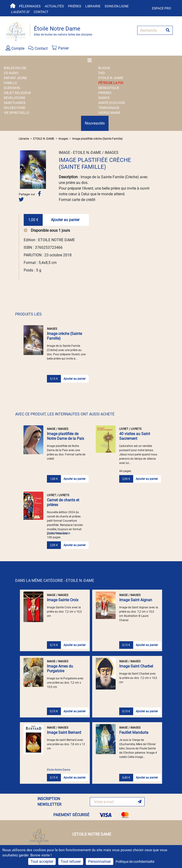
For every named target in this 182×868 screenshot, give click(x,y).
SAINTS (104, 98)
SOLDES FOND (15, 108)
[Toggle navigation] (91, 60)
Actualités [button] (54, 6)
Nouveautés (95, 123)
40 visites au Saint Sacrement (135, 436)
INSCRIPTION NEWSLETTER (49, 802)
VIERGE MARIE (109, 113)
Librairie (93, 6)
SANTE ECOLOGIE (112, 103)
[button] (21, 170)
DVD (102, 73)
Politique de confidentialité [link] (135, 862)
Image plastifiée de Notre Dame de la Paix (66, 436)
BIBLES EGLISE (15, 68)
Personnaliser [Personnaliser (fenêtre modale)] (100, 861)
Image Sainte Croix (63, 600)
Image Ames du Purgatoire (60, 669)
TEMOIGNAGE (109, 108)
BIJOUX (104, 68)
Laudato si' (20, 12)
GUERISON (12, 88)
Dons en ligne (117, 6)
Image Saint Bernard (64, 732)
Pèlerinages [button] (30, 6)
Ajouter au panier (65, 220)
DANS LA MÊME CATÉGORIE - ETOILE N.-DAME (55, 581)
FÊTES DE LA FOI (111, 83)
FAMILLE (10, 83)
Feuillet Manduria (134, 732)
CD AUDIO (11, 73)
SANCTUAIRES (15, 103)
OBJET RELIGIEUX (17, 93)
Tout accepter (42, 861)
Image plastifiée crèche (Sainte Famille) (97, 139)
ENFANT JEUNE (15, 78)
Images (63, 139)
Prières (75, 6)
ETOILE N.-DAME (111, 78)
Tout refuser (71, 861)
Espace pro (162, 8)
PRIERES (105, 93)
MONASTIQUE (109, 88)
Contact (41, 12)
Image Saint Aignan (136, 600)
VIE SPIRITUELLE (16, 113)
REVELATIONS (14, 98)
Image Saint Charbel (136, 666)
